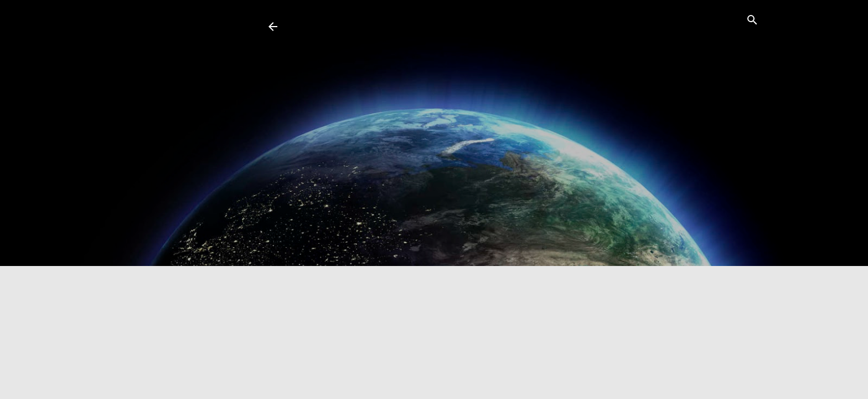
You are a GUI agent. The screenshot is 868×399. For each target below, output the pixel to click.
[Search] (752, 22)
